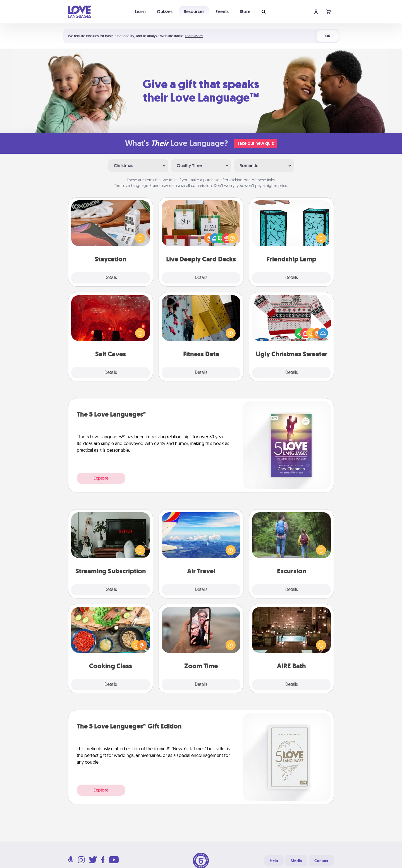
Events (222, 12)
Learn (140, 12)
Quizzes (165, 12)
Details (111, 278)
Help (274, 861)
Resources (194, 12)
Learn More (194, 36)
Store (245, 12)
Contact (321, 861)
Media (296, 861)
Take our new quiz (255, 143)
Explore (101, 478)
